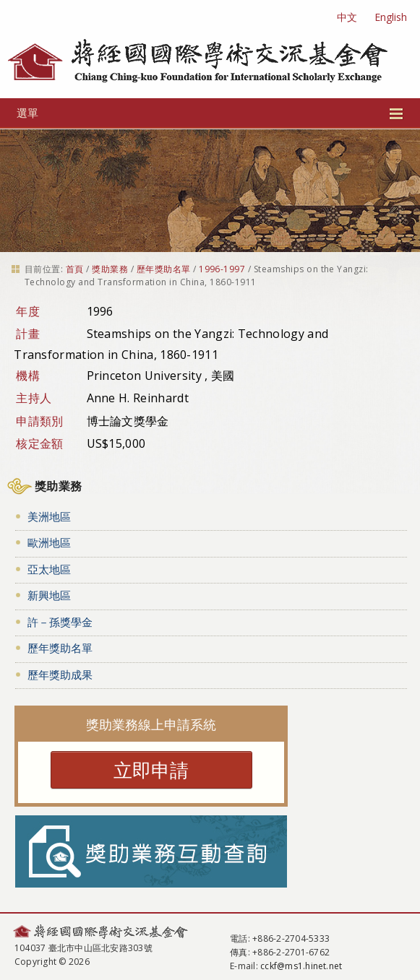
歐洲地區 (49, 542)
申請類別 (39, 421)
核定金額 (39, 443)
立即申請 (151, 770)
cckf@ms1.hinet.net (301, 966)
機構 (28, 376)
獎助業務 (110, 269)
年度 (28, 311)
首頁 (75, 269)
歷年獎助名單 (164, 269)
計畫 (28, 334)
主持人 (34, 398)
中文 (347, 17)
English (391, 17)
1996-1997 (222, 269)
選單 (210, 113)
